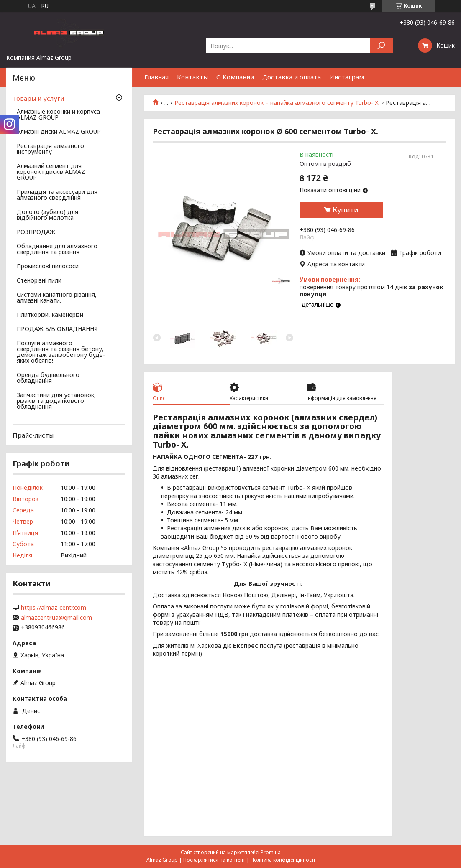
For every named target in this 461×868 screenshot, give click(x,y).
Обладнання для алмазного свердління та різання (57, 249)
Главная (156, 77)
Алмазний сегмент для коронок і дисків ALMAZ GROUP (51, 172)
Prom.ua (271, 852)
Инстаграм (347, 77)
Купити (346, 210)
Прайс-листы (33, 435)
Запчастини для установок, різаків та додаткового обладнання (56, 401)
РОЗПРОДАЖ (36, 232)
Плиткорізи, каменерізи (50, 315)
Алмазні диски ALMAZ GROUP (59, 132)
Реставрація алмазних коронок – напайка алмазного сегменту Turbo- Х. (277, 103)
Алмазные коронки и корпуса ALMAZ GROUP (58, 115)
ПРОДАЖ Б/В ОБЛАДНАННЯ (57, 329)
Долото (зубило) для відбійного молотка (47, 215)
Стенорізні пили (39, 281)
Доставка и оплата (292, 77)
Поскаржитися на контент (214, 860)
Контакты (192, 77)
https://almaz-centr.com (54, 608)
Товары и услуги (38, 98)
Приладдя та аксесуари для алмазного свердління (57, 195)
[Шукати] (381, 46)
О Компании (235, 77)
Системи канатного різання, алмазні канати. (57, 298)
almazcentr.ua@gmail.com (56, 618)
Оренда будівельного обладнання (48, 378)
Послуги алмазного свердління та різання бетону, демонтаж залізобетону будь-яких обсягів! (61, 352)
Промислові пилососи (48, 267)
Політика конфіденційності (283, 860)
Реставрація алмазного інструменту (50, 149)
